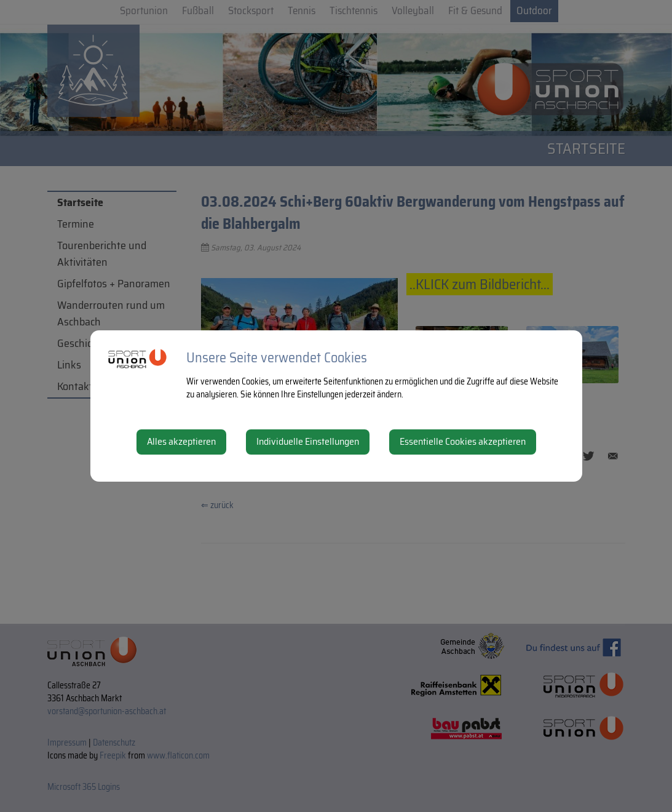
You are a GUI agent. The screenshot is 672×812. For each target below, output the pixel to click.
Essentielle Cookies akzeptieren (463, 441)
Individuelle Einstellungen (308, 441)
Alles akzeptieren (181, 441)
